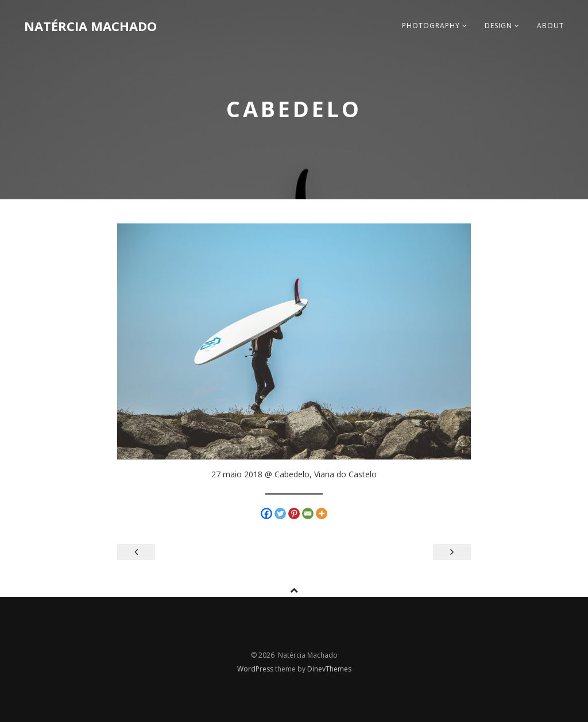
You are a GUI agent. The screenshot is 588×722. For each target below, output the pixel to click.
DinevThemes (329, 669)
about (550, 26)
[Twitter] (280, 513)
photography (435, 26)
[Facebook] (266, 513)
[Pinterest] (294, 513)
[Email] (308, 513)
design (502, 26)
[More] (322, 513)
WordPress (256, 669)
